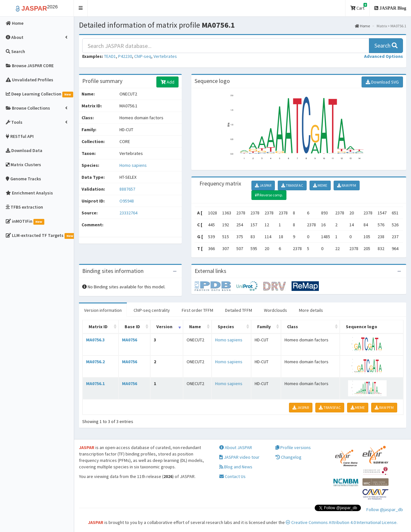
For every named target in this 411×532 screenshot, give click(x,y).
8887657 (127, 189)
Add (167, 82)
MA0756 (130, 340)
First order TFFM (197, 310)
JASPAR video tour (239, 457)
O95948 (127, 201)
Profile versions (293, 447)
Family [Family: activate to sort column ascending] (264, 327)
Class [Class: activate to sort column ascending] (293, 327)
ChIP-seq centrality (152, 310)
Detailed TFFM (239, 310)
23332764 (128, 213)
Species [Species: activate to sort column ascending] (226, 327)
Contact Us (232, 476)
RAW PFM (347, 185)
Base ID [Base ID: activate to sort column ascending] (132, 327)
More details (311, 310)
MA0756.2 (95, 362)
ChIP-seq (143, 56)
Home (362, 26)
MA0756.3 (95, 340)
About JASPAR (236, 447)
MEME (320, 185)
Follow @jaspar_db (385, 509)
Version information (103, 310)
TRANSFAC (292, 185)
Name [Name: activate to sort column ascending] (195, 327)
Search (386, 45)
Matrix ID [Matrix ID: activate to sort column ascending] (98, 327)
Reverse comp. (269, 195)
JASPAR (263, 185)
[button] (81, 8)
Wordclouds (275, 310)
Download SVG (382, 82)
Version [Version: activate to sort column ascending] (164, 327)
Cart (359, 7)
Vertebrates (165, 56)
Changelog (289, 457)
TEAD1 (110, 56)
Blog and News (236, 467)
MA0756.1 (95, 383)
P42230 (125, 56)
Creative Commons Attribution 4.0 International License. (342, 522)
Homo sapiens (133, 165)
